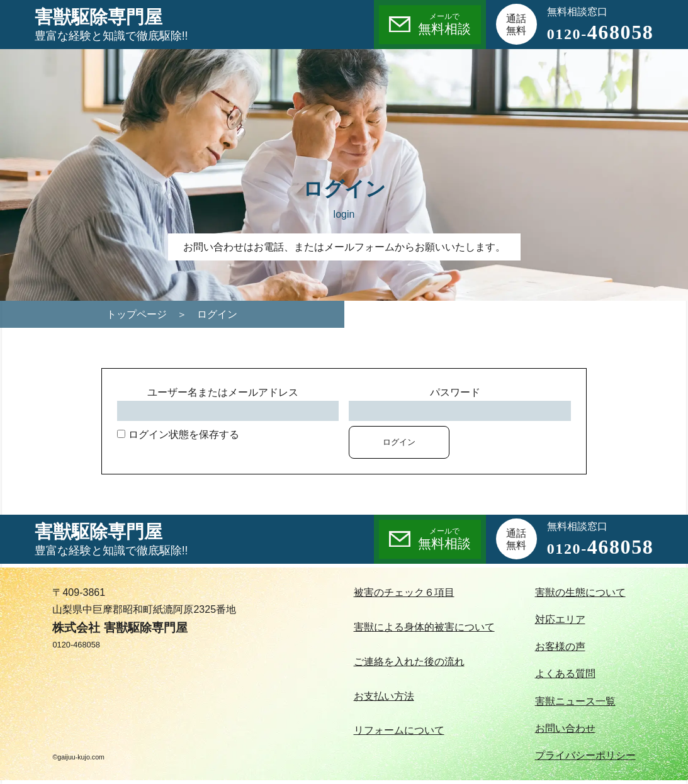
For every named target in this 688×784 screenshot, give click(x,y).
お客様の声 (560, 647)
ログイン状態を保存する (178, 434)
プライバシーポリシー (585, 755)
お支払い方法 (384, 696)
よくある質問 (565, 674)
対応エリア (560, 619)
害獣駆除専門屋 (111, 25)
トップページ (137, 314)
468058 (601, 32)
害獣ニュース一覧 (575, 701)
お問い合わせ (565, 728)
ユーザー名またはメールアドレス (223, 392)
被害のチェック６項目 (404, 592)
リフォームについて (399, 730)
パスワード (455, 392)
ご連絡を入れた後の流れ (409, 662)
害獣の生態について (580, 592)
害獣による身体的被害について (424, 627)
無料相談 (444, 24)
